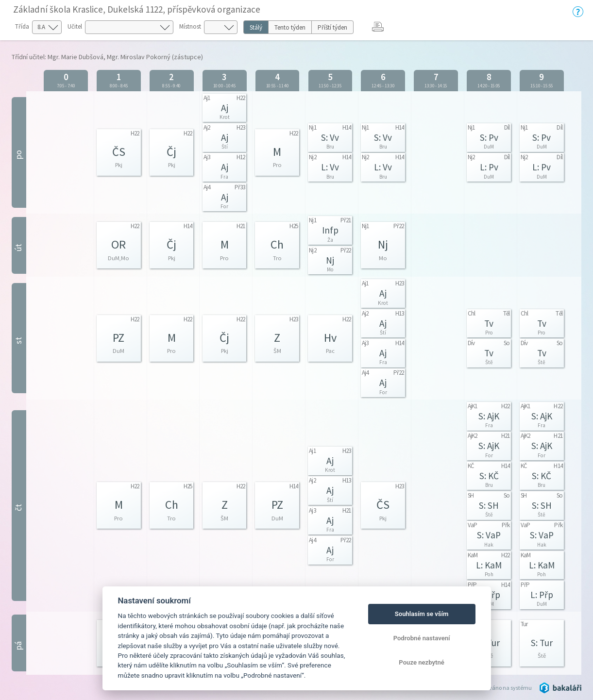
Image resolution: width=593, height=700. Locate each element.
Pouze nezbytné (422, 662)
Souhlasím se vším (422, 614)
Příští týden (332, 27)
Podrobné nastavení (422, 638)
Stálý (256, 27)
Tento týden (290, 27)
